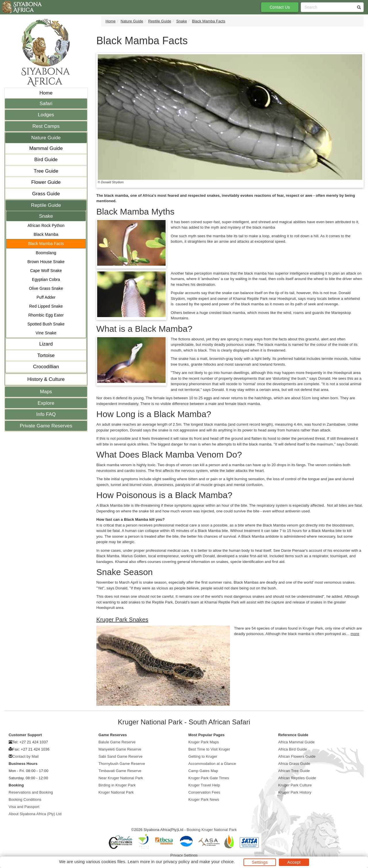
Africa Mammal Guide (297, 742)
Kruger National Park (116, 792)
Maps (46, 392)
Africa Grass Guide (294, 764)
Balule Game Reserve (117, 742)
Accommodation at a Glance (212, 764)
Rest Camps (46, 126)
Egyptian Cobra (46, 279)
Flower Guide (46, 182)
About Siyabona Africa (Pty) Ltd (35, 814)
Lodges (46, 115)
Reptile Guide (46, 205)
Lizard (46, 344)
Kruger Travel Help (204, 785)
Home (46, 93)
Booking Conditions (25, 799)
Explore (46, 403)
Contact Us (280, 7)
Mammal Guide (46, 148)
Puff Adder (46, 297)
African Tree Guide (294, 771)
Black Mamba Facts (46, 244)
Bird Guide (46, 160)
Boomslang (46, 253)
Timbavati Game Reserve (120, 771)
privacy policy (176, 862)
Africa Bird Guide (293, 749)
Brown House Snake (46, 262)
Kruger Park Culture (295, 785)
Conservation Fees (204, 792)
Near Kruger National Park (121, 778)
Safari (46, 104)
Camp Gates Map (203, 771)
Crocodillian (46, 367)
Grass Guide (46, 194)
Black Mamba (46, 234)
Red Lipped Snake (46, 306)
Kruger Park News (204, 799)
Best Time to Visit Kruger (209, 749)
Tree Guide (46, 171)
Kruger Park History (295, 792)
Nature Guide (46, 138)
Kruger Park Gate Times (209, 778)
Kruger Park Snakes (122, 620)
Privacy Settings (184, 855)
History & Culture (46, 379)
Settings (260, 862)
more (355, 634)
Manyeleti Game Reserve (120, 749)
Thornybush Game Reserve (122, 764)
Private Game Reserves (46, 426)
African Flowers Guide (297, 756)
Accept (294, 862)
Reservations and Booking (31, 792)
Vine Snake (46, 333)
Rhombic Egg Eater (46, 315)
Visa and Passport (24, 807)
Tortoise (46, 355)
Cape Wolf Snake (46, 271)
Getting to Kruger (203, 756)
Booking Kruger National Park (212, 830)
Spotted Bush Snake (46, 324)
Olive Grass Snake (46, 288)
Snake (46, 216)
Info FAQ (46, 414)
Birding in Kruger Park (117, 785)
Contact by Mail (25, 756)
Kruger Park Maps (204, 742)
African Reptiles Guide (297, 778)
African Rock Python (46, 225)
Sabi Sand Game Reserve (121, 756)
